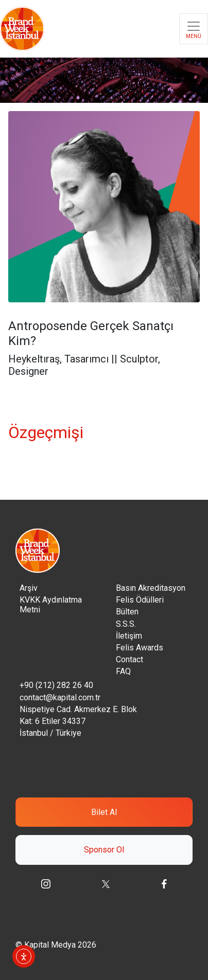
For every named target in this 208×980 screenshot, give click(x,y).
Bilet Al (104, 812)
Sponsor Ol (104, 850)
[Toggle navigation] (194, 29)
